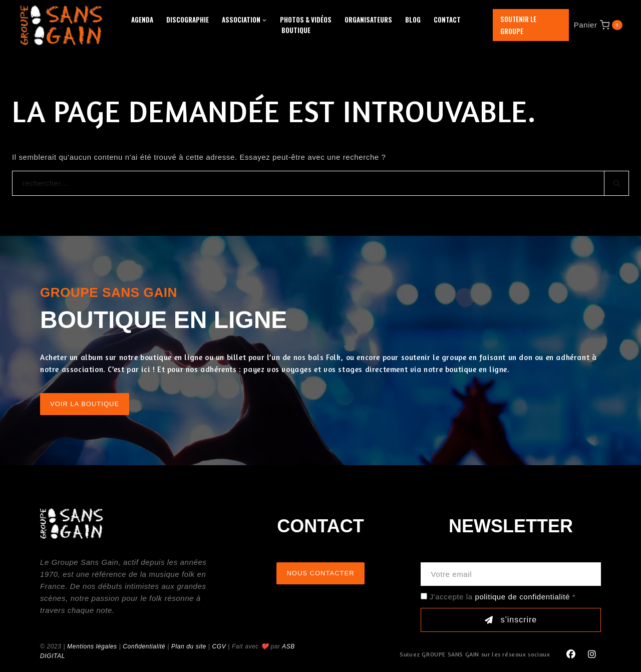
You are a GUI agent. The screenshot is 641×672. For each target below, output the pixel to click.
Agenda (142, 20)
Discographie (188, 20)
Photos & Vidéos (306, 20)
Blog (413, 20)
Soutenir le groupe (518, 25)
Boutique (296, 30)
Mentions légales (92, 646)
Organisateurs (368, 20)
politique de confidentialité (522, 597)
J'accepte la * (503, 597)
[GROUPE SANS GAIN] (62, 25)
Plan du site (189, 646)
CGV (219, 646)
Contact (447, 20)
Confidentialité (144, 646)
